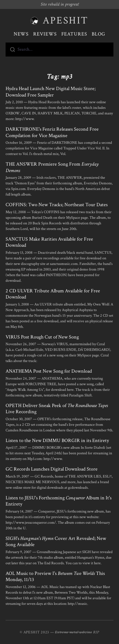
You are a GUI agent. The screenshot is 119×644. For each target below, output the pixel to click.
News (21, 34)
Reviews (45, 34)
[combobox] (59, 50)
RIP (96, 632)
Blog (99, 34)
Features (74, 34)
